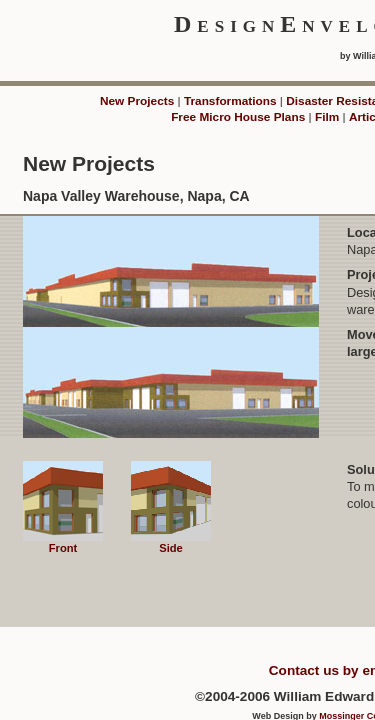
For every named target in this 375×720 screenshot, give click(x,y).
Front (63, 542)
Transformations (230, 101)
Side (171, 542)
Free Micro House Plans (238, 117)
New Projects (137, 101)
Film (327, 117)
